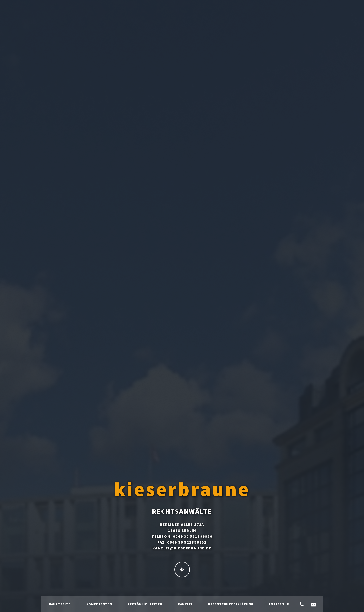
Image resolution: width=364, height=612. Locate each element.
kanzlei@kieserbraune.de (182, 548)
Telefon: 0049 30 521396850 (182, 537)
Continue (182, 570)
